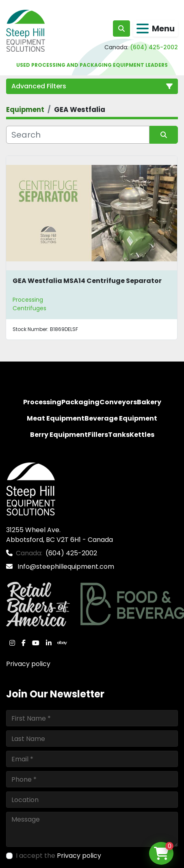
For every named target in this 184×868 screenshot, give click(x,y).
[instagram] (12, 643)
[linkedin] (49, 643)
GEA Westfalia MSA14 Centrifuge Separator (87, 281)
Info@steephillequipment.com (65, 567)
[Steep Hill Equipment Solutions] (31, 489)
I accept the (58, 856)
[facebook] (24, 643)
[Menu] (143, 28)
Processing (28, 300)
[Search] (78, 135)
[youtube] (36, 643)
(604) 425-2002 (154, 47)
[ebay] (62, 643)
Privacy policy (28, 664)
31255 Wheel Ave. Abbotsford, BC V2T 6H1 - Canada (60, 535)
